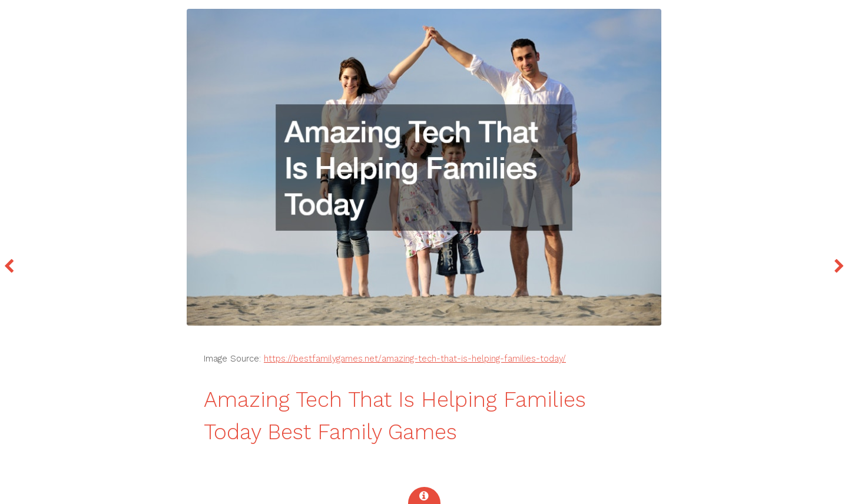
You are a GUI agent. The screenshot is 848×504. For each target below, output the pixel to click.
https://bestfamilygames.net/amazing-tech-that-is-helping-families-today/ (415, 359)
